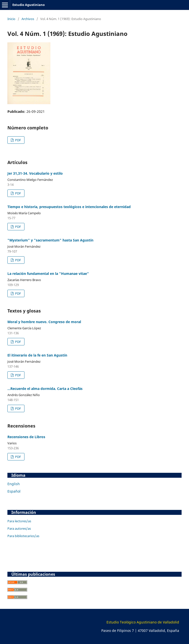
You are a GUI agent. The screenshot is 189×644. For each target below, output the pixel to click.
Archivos (28, 19)
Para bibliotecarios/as (23, 536)
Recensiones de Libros (26, 437)
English (14, 484)
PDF (18, 140)
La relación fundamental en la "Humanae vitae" (48, 274)
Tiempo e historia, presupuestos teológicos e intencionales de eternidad (69, 207)
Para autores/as (19, 528)
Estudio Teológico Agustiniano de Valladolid (143, 622)
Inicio (11, 19)
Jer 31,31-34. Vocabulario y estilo (35, 173)
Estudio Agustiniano (29, 5)
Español (14, 491)
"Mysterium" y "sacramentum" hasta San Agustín (50, 240)
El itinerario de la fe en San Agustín (37, 355)
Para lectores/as (19, 521)
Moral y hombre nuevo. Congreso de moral (44, 322)
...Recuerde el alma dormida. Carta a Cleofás (45, 389)
